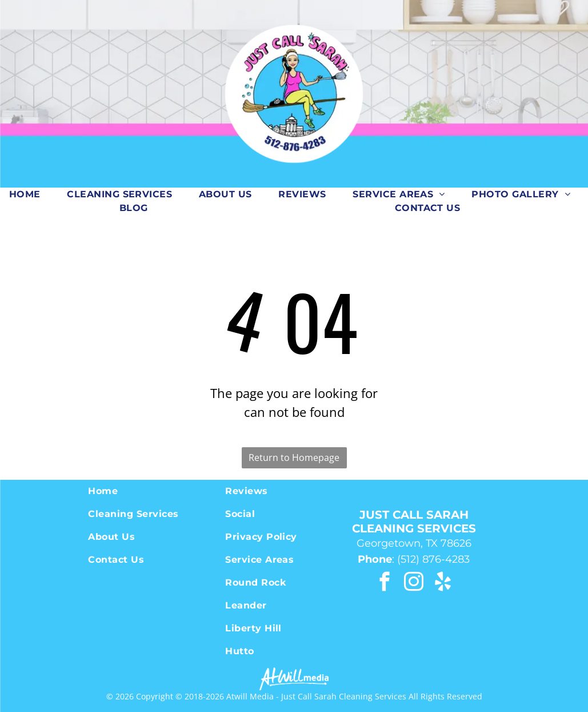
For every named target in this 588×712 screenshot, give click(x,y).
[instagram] (414, 583)
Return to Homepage (294, 458)
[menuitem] (29, 194)
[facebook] (385, 583)
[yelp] (443, 583)
